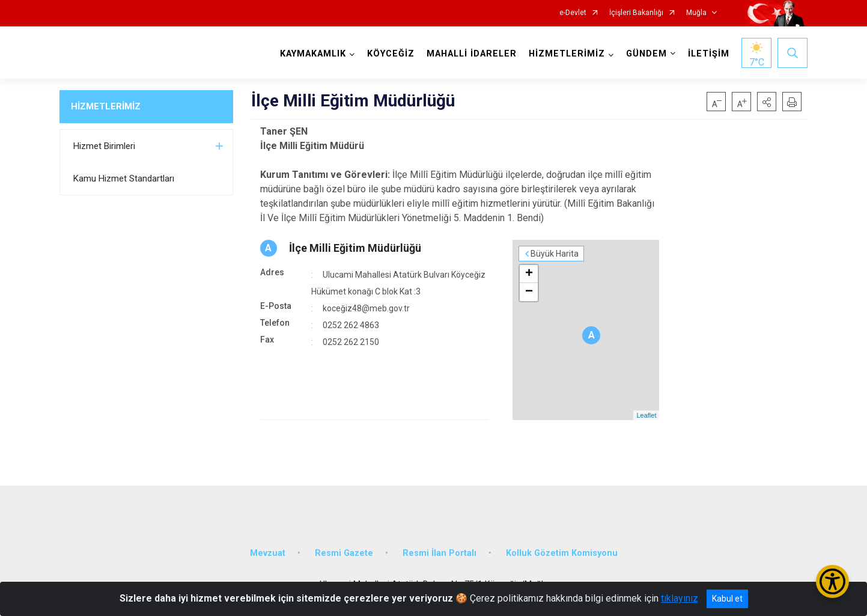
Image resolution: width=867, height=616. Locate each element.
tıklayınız (680, 598)
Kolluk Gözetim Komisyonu (562, 553)
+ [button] (529, 274)
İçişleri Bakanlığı (636, 13)
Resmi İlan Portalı (440, 553)
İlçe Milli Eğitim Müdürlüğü (355, 248)
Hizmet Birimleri (104, 146)
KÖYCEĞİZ (391, 54)
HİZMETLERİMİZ (106, 106)
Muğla (696, 13)
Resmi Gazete (344, 553)
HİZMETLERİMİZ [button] (567, 54)
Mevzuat (268, 553)
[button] (767, 102)
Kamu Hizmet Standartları (124, 178)
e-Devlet (573, 13)
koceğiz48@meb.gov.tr (366, 308)
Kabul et (727, 599)
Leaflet (646, 415)
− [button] (529, 292)
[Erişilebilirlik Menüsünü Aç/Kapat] (832, 581)
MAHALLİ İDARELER (472, 54)
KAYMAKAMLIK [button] (313, 54)
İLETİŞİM (709, 54)
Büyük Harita (555, 254)
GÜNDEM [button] (646, 54)
